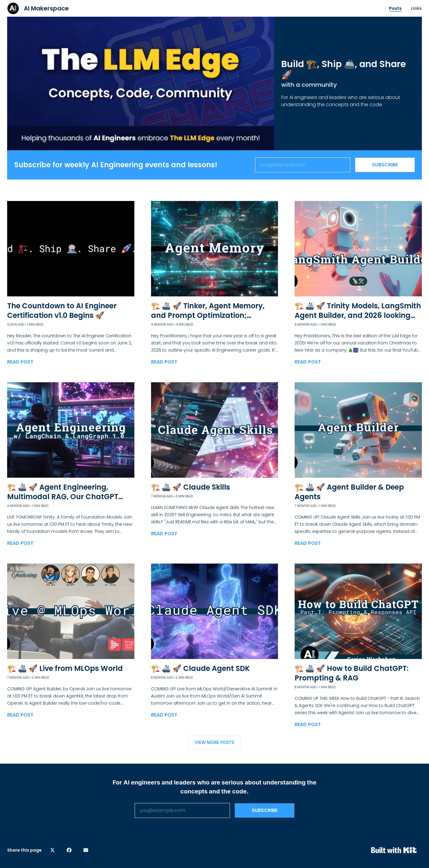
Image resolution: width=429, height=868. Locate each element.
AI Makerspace (46, 8)
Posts (395, 8)
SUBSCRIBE (385, 165)
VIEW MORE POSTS (214, 742)
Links (416, 8)
